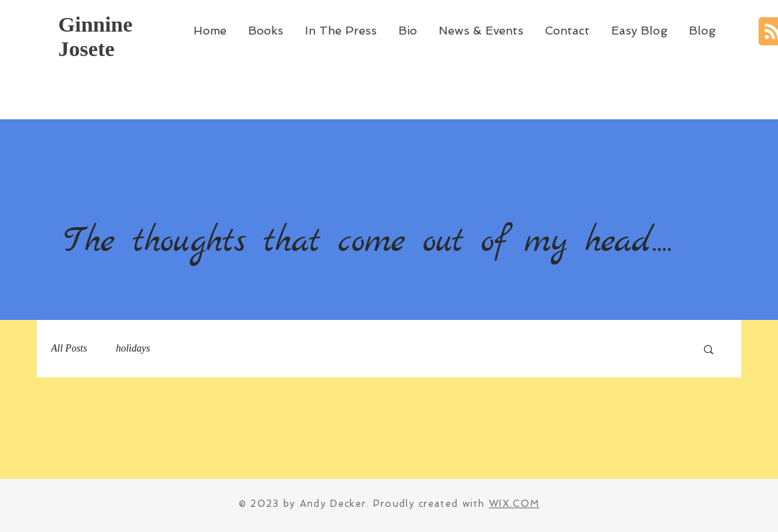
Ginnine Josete (95, 36)
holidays (133, 348)
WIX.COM (514, 504)
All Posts (69, 348)
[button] (709, 350)
